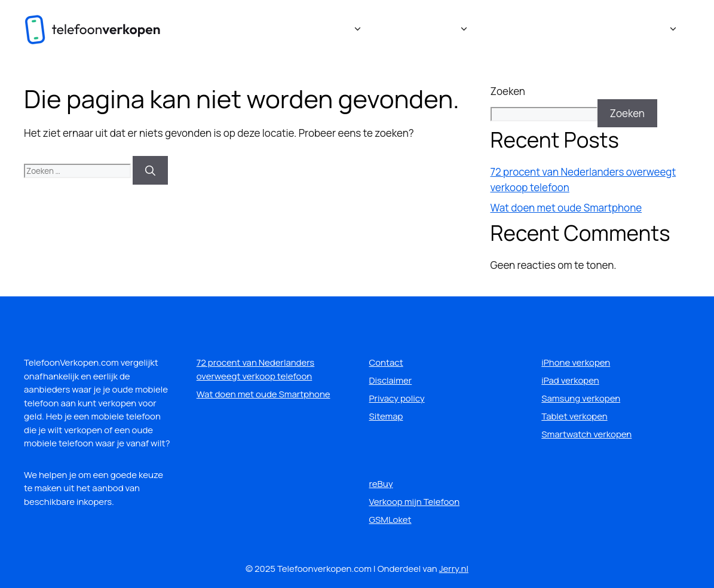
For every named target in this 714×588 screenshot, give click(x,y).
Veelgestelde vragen (535, 30)
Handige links (646, 30)
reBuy (381, 484)
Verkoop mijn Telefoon (415, 502)
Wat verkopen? (434, 30)
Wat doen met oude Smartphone (566, 208)
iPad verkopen (570, 380)
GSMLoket (390, 520)
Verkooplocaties (326, 30)
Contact (386, 362)
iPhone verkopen (576, 362)
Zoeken (508, 91)
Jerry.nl (454, 569)
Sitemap (386, 416)
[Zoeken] (150, 170)
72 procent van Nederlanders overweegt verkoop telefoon (255, 369)
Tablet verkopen (574, 416)
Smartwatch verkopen (586, 434)
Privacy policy (397, 398)
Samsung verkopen (581, 398)
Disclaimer (391, 380)
